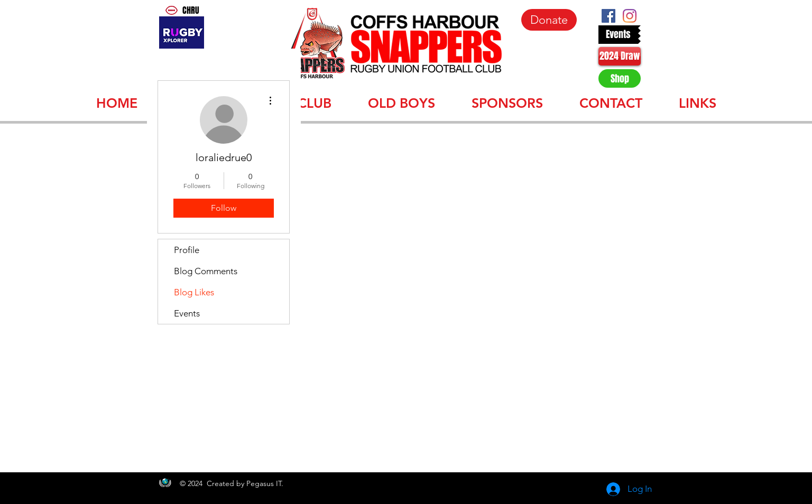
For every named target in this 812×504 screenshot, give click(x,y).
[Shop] (620, 78)
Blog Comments (206, 271)
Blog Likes (194, 292)
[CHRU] (195, 11)
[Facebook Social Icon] (608, 16)
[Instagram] (630, 16)
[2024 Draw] (620, 56)
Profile (187, 250)
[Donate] (549, 20)
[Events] (618, 35)
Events (187, 313)
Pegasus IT (264, 483)
